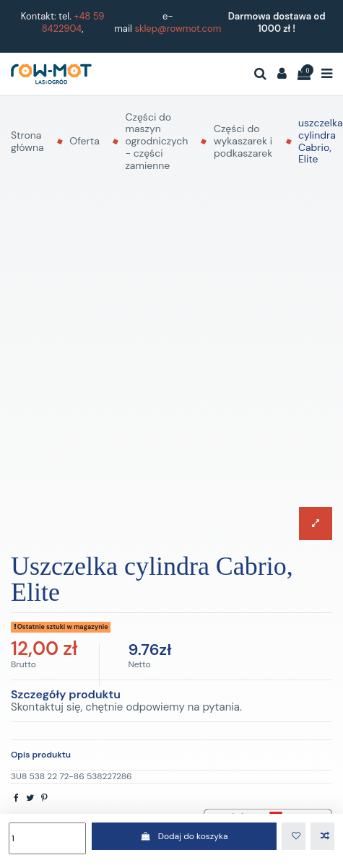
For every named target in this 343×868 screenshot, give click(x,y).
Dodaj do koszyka (184, 836)
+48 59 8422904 (73, 22)
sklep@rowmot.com (178, 29)
